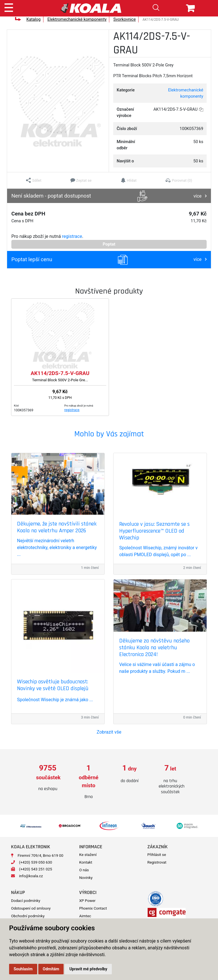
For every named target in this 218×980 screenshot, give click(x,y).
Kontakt (86, 862)
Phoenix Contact (93, 908)
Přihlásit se (157, 855)
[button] (34, 180)
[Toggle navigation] (9, 7)
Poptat (109, 244)
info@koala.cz (31, 876)
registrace (72, 236)
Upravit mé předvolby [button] (88, 969)
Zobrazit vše (109, 732)
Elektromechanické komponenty (77, 19)
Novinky (86, 878)
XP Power (87, 901)
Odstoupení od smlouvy (31, 908)
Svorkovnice (124, 19)
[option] (48, 778)
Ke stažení (88, 855)
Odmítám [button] (51, 969)
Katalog (33, 19)
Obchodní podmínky (28, 916)
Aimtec (85, 916)
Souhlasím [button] (23, 969)
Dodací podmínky (26, 901)
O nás (84, 870)
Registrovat (157, 862)
